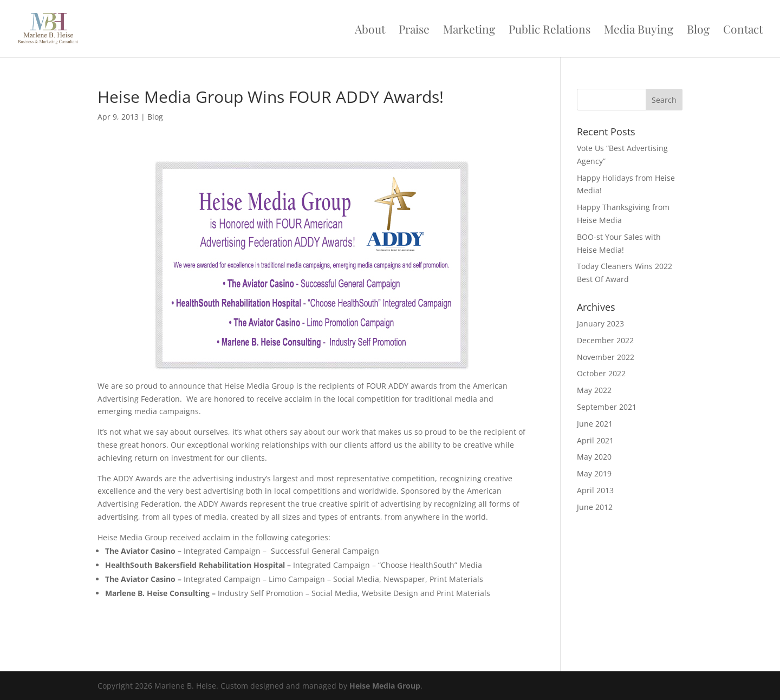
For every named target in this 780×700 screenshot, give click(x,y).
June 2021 (595, 424)
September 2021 (607, 407)
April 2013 (595, 490)
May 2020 (594, 457)
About (370, 31)
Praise (414, 31)
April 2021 (595, 440)
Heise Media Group (385, 686)
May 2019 (594, 473)
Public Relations (550, 31)
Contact (743, 31)
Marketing (469, 31)
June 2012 (595, 507)
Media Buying (639, 31)
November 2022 (606, 357)
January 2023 (600, 323)
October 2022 (601, 373)
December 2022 (605, 340)
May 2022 (594, 390)
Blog (698, 31)
